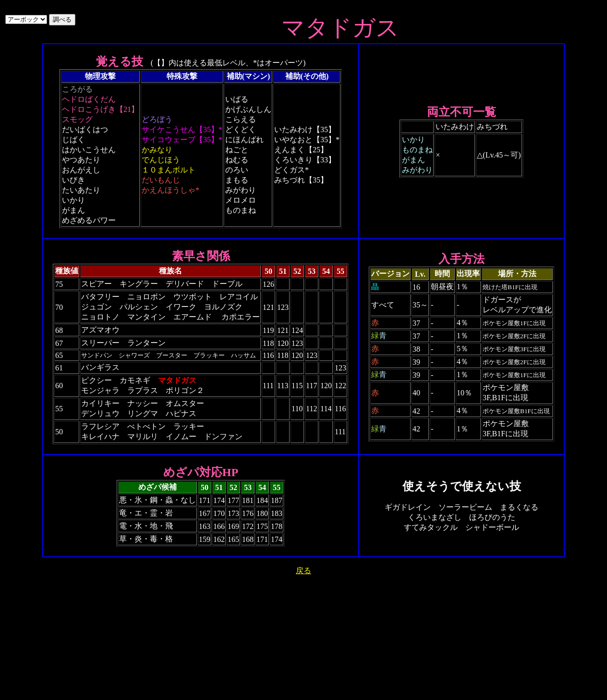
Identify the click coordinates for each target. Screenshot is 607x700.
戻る (303, 571)
